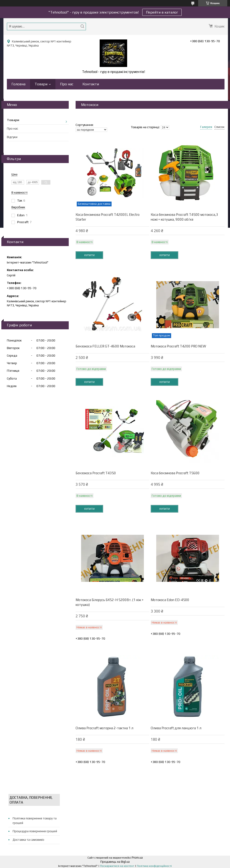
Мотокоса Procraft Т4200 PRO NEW (178, 346)
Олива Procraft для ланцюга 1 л (176, 728)
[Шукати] (82, 26)
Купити (89, 255)
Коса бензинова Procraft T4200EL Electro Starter (108, 217)
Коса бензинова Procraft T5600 (175, 473)
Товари (41, 84)
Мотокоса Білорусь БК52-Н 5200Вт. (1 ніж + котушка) (110, 602)
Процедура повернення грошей (35, 831)
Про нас (67, 84)
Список (219, 127)
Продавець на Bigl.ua (115, 862)
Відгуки (12, 137)
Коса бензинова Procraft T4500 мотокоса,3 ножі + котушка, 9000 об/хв (184, 217)
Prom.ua (137, 858)
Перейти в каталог (162, 12)
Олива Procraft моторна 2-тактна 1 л (104, 728)
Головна (18, 84)
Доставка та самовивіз (28, 840)
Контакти (91, 84)
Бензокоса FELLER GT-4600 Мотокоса (105, 346)
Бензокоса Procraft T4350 (96, 473)
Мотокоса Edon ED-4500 (170, 600)
